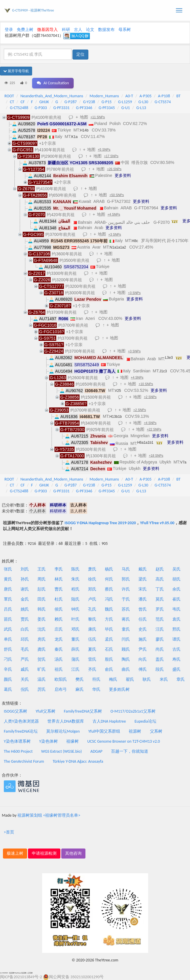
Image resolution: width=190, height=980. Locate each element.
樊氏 (80, 679)
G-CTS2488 (19, 108)
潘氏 (143, 599)
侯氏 (59, 609)
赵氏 (160, 569)
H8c (135, 241)
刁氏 (8, 659)
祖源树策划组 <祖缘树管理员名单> (49, 815)
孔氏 (92, 609)
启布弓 (61, 689)
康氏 (92, 629)
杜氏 (59, 599)
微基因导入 (47, 30)
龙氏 (59, 639)
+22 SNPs (154, 429)
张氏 (8, 569)
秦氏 (59, 649)
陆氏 (75, 599)
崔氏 (176, 599)
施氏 (143, 639)
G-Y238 (89, 102)
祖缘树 (72, 741)
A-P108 (164, 96)
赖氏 (59, 619)
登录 (9, 30)
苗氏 (8, 619)
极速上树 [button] (15, 853)
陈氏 (75, 569)
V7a (183, 462)
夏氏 (92, 649)
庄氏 (59, 629)
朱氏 (75, 579)
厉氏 (42, 689)
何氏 (109, 579)
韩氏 (42, 609)
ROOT (9, 96)
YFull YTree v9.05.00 (157, 523)
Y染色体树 (48, 741)
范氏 (160, 619)
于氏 (126, 599)
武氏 (8, 629)
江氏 (75, 669)
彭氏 (42, 589)
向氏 (143, 659)
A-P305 (146, 96)
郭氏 (126, 579)
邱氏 (25, 639)
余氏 (176, 589)
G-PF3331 (61, 108)
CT (12, 102)
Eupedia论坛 (146, 721)
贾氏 (25, 619)
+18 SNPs (156, 456)
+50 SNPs (117, 195)
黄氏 (8, 579)
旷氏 (42, 669)
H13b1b (115, 417)
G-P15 (106, 102)
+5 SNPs (104, 149)
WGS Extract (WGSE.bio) (62, 751)
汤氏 (59, 659)
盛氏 (176, 669)
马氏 (126, 569)
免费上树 (25, 30)
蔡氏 (109, 589)
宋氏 (143, 589)
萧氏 (92, 569)
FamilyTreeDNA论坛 (21, 731)
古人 (78, 30)
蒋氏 (126, 619)
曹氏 (59, 589)
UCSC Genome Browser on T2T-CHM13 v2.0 (124, 741)
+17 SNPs (111, 156)
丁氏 (160, 589)
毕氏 (109, 629)
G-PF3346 (84, 108)
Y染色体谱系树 (17, 741)
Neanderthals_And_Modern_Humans (52, 96)
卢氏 (92, 599)
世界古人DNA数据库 (66, 721)
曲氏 (126, 669)
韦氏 (176, 609)
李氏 (59, 569)
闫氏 (126, 639)
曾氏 (143, 609)
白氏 (25, 629)
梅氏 (113, 679)
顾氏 (126, 649)
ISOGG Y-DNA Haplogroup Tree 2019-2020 (100, 523)
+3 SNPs (115, 234)
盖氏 (160, 659)
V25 (118, 391)
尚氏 (160, 649)
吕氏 (8, 609)
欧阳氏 (61, 679)
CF (23, 102)
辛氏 (8, 669)
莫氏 (160, 599)
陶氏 (126, 659)
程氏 (75, 589)
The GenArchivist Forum (24, 761)
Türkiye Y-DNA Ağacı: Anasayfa (78, 761)
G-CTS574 (163, 102)
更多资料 (123, 175)
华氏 (96, 689)
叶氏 (75, 619)
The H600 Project (18, 751)
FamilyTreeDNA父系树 (83, 711)
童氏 (126, 629)
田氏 (42, 599)
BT (179, 96)
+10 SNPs (146, 384)
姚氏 (25, 609)
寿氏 (176, 659)
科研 (66, 30)
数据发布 (106, 30)
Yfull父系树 (45, 711)
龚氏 (42, 649)
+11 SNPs (98, 117)
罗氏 (160, 609)
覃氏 (8, 599)
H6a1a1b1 (145, 443)
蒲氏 (75, 659)
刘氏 (25, 569)
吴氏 (176, 569)
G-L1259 (125, 102)
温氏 (42, 679)
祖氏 (59, 669)
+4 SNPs (114, 214)
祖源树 (135, 731)
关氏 (25, 679)
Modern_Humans (104, 96)
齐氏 (92, 669)
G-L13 (141, 108)
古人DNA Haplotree (109, 721)
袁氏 (176, 619)
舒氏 (8, 649)
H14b (84, 130)
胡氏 (176, 579)
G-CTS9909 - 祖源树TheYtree (33, 10)
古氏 (176, 649)
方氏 (109, 619)
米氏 (164, 679)
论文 (90, 30)
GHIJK (44, 102)
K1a (74, 137)
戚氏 (25, 669)
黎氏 (92, 619)
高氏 (160, 579)
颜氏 (8, 679)
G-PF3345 (107, 108)
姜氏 (42, 619)
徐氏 (92, 579)
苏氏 (126, 609)
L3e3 (169, 358)
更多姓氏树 (119, 689)
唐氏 (8, 589)
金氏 (25, 599)
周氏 (42, 579)
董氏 (75, 639)
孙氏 (25, 579)
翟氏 (130, 679)
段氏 (160, 669)
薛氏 (75, 649)
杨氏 (109, 569)
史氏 (143, 629)
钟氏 (75, 609)
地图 (84, 117)
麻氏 (80, 689)
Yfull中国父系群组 (104, 731)
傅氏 (143, 669)
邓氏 (75, 629)
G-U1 (126, 108)
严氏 (25, 659)
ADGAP (96, 751)
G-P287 (71, 102)
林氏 (59, 579)
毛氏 (25, 649)
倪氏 (25, 689)
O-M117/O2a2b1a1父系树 (133, 711)
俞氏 (109, 669)
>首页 (9, 832)
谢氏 (25, 589)
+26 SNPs (114, 169)
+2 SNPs (150, 397)
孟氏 (109, 639)
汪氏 (160, 629)
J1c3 (163, 371)
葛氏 (8, 689)
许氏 (126, 589)
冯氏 (109, 599)
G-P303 (41, 108)
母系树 (125, 30)
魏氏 (109, 609)
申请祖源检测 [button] (44, 853)
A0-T (129, 96)
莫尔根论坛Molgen (63, 731)
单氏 (8, 639)
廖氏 (160, 639)
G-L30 (143, 102)
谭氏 (176, 639)
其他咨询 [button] (73, 853)
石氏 (109, 649)
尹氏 (143, 649)
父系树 (156, 731)
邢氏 (176, 629)
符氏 (96, 679)
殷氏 (109, 659)
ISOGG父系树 (15, 711)
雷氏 (92, 659)
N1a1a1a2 (118, 247)
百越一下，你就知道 (130, 751)
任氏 (143, 619)
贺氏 (42, 659)
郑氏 (92, 589)
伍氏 (92, 639)
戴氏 (143, 569)
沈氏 (42, 629)
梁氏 (143, 579)
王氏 (42, 569)
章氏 (181, 679)
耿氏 (147, 679)
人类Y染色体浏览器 (21, 721)
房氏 (42, 639)
